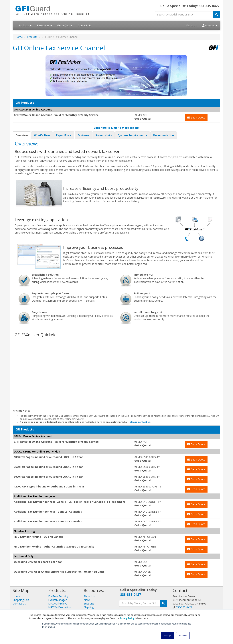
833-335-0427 (131, 594)
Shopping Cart (21, 600)
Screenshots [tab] (104, 135)
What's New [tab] (42, 135)
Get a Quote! (65, 25)
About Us (191, 25)
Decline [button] (183, 636)
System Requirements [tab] (133, 135)
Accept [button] (168, 636)
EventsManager (57, 600)
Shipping (89, 607)
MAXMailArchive (58, 603)
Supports (89, 603)
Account (210, 25)
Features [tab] (83, 135)
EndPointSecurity (58, 596)
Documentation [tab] (164, 135)
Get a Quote (196, 117)
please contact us (140, 422)
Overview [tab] (22, 135)
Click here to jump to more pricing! (117, 128)
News (87, 600)
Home (19, 37)
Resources (44, 25)
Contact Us (84, 25)
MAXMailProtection (60, 607)
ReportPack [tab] (64, 135)
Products (25, 25)
